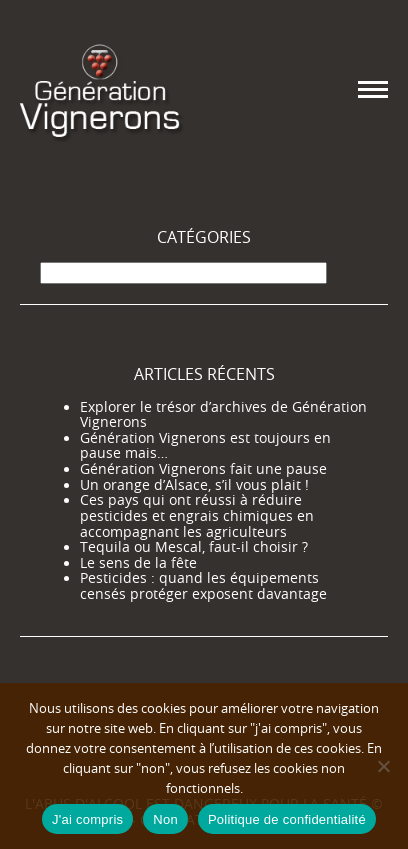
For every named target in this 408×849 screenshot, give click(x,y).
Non (165, 819)
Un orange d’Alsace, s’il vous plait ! (194, 485)
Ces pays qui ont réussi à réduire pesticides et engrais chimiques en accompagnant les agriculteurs (197, 515)
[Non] (383, 766)
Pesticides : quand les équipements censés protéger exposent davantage (203, 586)
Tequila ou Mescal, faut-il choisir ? (194, 547)
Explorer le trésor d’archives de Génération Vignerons (223, 415)
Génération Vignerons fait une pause (203, 469)
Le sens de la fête (138, 563)
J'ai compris (87, 819)
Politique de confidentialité (287, 819)
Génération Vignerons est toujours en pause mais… (205, 446)
